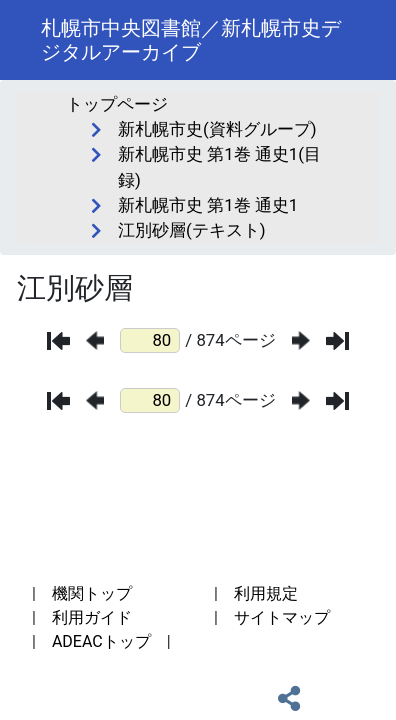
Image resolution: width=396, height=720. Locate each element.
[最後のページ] (337, 341)
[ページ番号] (150, 340)
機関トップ (92, 593)
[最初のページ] (58, 341)
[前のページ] (95, 340)
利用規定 (266, 593)
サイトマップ (282, 617)
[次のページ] (301, 340)
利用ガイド (92, 617)
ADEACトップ (101, 641)
